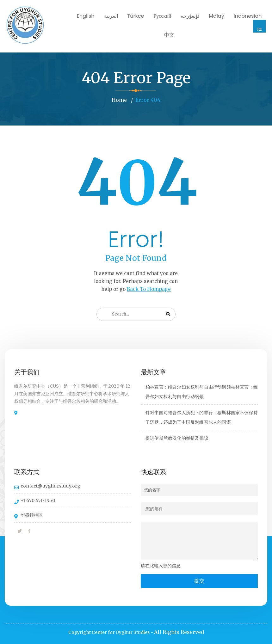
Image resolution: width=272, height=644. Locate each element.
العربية (111, 16)
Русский (162, 16)
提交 (199, 581)
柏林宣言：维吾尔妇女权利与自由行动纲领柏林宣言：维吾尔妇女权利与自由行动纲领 (202, 391)
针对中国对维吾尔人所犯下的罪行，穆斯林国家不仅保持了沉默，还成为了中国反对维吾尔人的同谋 (202, 417)
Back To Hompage (149, 289)
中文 (169, 35)
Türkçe (136, 16)
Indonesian (248, 16)
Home (119, 100)
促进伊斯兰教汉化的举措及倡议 (177, 438)
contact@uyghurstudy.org (51, 486)
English (86, 16)
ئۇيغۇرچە (190, 16)
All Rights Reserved (179, 632)
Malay (216, 16)
